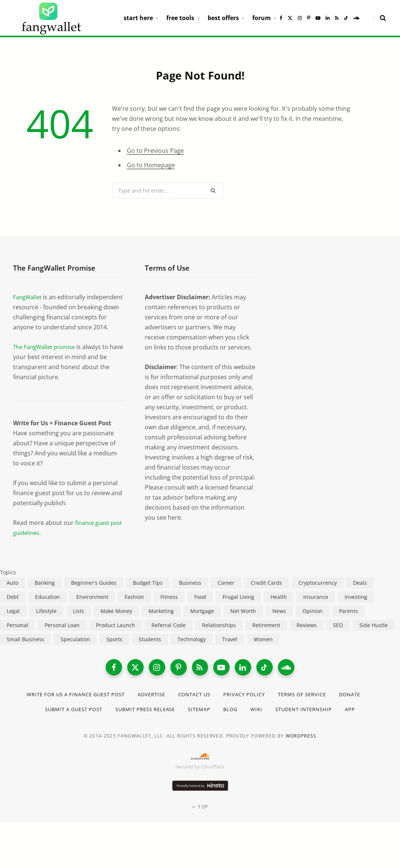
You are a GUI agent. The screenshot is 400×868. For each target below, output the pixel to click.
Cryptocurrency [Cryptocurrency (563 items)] (318, 593)
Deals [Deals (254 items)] (360, 593)
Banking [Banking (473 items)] (45, 593)
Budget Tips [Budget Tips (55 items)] (148, 593)
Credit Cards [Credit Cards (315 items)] (266, 593)
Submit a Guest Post (83, 721)
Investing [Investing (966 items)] (356, 607)
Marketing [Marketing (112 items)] (161, 621)
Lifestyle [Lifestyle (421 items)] (46, 621)
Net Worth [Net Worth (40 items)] (243, 621)
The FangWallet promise (47, 357)
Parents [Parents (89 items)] (348, 621)
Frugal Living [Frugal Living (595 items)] (238, 607)
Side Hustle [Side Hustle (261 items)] (374, 635)
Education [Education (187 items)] (47, 607)
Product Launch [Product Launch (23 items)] (116, 635)
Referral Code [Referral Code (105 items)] (169, 635)
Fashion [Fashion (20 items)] (134, 607)
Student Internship (331, 721)
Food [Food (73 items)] (200, 607)
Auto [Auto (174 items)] (12, 593)
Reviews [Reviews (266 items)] (307, 635)
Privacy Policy (268, 706)
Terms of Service (330, 706)
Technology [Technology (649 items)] (192, 649)
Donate (27, 721)
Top (200, 819)
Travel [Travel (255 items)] (230, 649)
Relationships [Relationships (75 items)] (219, 635)
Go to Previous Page (155, 151)
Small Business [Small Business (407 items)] (25, 649)
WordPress (301, 748)
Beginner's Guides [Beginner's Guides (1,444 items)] (94, 593)
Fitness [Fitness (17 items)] (169, 607)
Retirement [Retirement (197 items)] (266, 635)
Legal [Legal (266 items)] (13, 621)
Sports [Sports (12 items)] (114, 649)
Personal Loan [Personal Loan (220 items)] (62, 635)
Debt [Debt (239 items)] (13, 607)
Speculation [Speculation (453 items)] (75, 649)
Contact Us (214, 706)
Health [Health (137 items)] (279, 607)
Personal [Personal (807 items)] (17, 635)
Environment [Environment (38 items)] (92, 607)
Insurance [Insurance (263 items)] (316, 607)
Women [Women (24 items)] (263, 649)
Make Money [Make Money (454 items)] (116, 621)
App (380, 721)
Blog (253, 721)
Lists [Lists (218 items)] (79, 621)
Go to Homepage (151, 165)
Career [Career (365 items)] (226, 593)
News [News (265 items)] (279, 621)
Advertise (168, 706)
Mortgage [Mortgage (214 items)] (202, 621)
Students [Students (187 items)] (150, 649)
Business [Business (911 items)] (190, 593)
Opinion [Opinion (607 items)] (313, 621)
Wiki (280, 721)
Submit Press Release (162, 721)
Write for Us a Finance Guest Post (85, 706)
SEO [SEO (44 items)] (338, 635)
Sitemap (220, 721)
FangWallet (28, 297)
